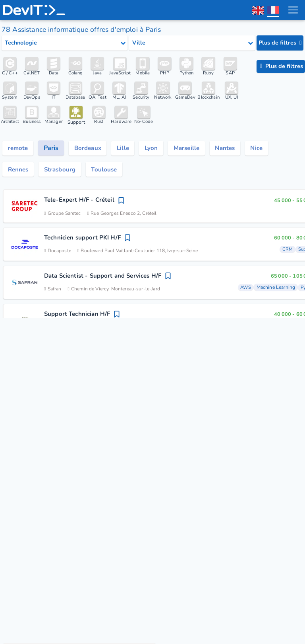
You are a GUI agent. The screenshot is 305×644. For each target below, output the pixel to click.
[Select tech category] (65, 43)
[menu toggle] (293, 10)
